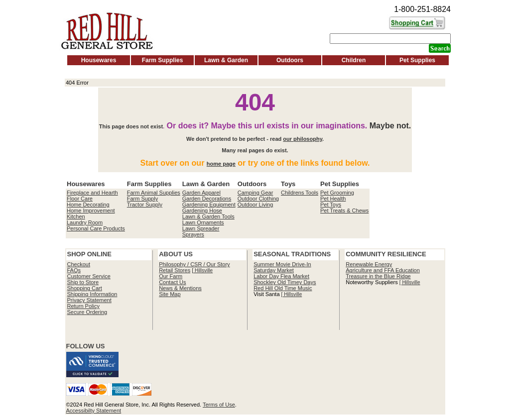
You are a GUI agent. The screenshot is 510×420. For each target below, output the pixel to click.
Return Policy (83, 306)
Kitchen (76, 216)
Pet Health (333, 199)
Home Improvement (91, 210)
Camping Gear (255, 193)
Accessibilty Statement (94, 411)
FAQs (74, 270)
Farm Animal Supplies (154, 193)
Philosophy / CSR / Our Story (194, 264)
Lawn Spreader (201, 228)
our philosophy (303, 139)
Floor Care (80, 199)
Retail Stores (175, 270)
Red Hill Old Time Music (283, 288)
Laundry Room (85, 222)
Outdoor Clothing (258, 199)
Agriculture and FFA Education (383, 270)
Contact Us (172, 282)
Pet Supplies (417, 60)
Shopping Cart (85, 288)
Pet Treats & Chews (344, 210)
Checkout (79, 264)
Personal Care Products (96, 228)
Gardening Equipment (209, 205)
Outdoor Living (255, 205)
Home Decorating (88, 205)
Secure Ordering (87, 312)
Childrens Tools (300, 193)
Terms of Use (219, 405)
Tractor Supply (145, 205)
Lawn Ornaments (203, 222)
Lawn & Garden (226, 60)
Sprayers (193, 234)
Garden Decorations (207, 199)
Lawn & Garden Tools (208, 216)
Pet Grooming (337, 193)
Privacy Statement (89, 300)
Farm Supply (142, 199)
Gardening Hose (202, 210)
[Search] (390, 39)
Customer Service (89, 276)
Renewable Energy (369, 264)
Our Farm (171, 276)
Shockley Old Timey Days (285, 282)
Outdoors (290, 60)
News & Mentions (180, 288)
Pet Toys (331, 205)
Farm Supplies (163, 60)
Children (354, 60)
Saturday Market (274, 270)
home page (221, 164)
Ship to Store (83, 282)
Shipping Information (92, 294)
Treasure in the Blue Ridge (378, 276)
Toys (288, 184)
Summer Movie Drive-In (282, 264)
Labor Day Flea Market (281, 276)
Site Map (170, 294)
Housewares (99, 60)
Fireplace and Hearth (92, 193)
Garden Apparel (201, 193)
